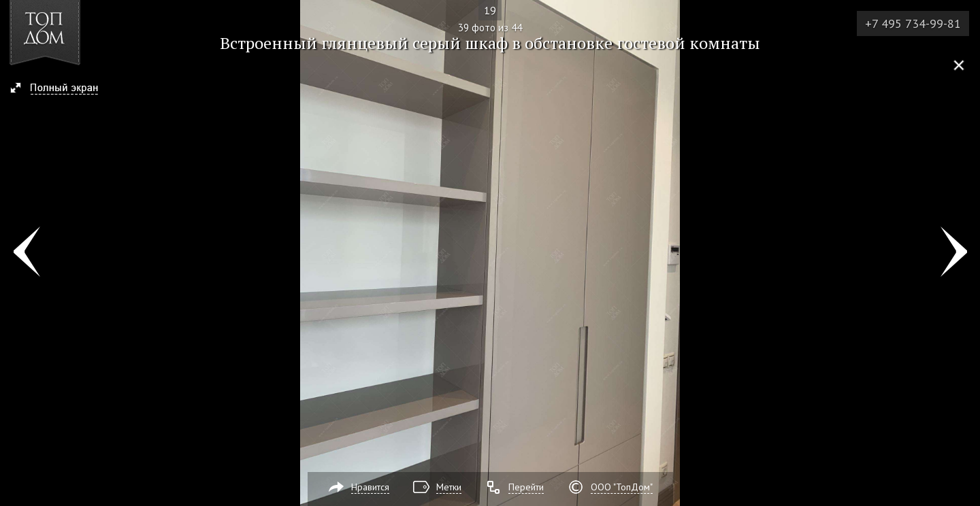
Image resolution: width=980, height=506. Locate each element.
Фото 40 (954, 253)
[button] (60, 89)
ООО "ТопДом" (622, 487)
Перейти (526, 487)
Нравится (370, 487)
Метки (449, 487)
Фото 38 (26, 253)
